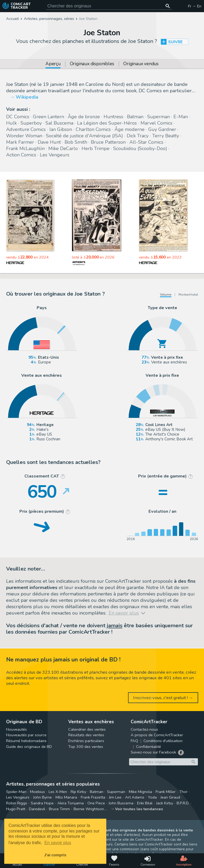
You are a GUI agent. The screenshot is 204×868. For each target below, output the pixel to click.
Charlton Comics (93, 129)
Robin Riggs (17, 803)
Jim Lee (115, 797)
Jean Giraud (170, 797)
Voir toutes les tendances (139, 809)
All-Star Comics (146, 142)
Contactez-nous (144, 729)
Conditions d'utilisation (163, 741)
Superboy (31, 123)
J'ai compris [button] (55, 855)
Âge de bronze (84, 117)
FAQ (134, 741)
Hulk (11, 123)
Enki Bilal (145, 803)
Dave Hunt (49, 142)
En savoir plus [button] (58, 843)
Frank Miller (166, 792)
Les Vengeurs (55, 155)
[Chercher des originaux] (168, 6)
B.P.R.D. (183, 803)
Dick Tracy (138, 136)
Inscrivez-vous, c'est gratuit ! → (163, 698)
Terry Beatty (166, 136)
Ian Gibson (61, 129)
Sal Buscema (59, 123)
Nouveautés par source (26, 735)
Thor (183, 792)
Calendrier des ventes (87, 729)
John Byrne (42, 797)
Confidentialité (148, 747)
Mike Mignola (140, 792)
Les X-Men (58, 792)
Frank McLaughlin (25, 148)
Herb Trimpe (95, 148)
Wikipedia (27, 97)
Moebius (37, 792)
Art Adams (135, 797)
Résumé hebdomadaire (26, 741)
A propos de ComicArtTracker (157, 735)
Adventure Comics (26, 129)
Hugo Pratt (16, 809)
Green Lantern (48, 117)
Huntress (113, 117)
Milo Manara (66, 797)
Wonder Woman (24, 136)
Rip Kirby (78, 792)
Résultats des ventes (86, 735)
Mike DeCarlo (63, 148)
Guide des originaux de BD (29, 747)
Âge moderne (129, 129)
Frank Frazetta (93, 797)
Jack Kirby (165, 803)
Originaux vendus (141, 64)
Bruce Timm (59, 809)
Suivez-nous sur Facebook (153, 752)
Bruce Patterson (108, 142)
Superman (158, 117)
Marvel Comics (156, 123)
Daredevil (37, 809)
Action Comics (21, 155)
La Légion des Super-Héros (107, 123)
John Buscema (121, 803)
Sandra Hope (42, 803)
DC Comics (18, 117)
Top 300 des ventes (86, 747)
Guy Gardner (162, 129)
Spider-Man (16, 792)
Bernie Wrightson (89, 809)
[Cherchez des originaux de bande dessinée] (109, 6)
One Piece (96, 803)
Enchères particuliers (86, 741)
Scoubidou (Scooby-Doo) (140, 148)
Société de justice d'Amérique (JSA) (84, 136)
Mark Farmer (20, 142)
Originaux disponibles (92, 64)
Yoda (152, 797)
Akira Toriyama (71, 803)
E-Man (181, 117)
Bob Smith (76, 142)
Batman (135, 117)
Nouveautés (16, 729)
